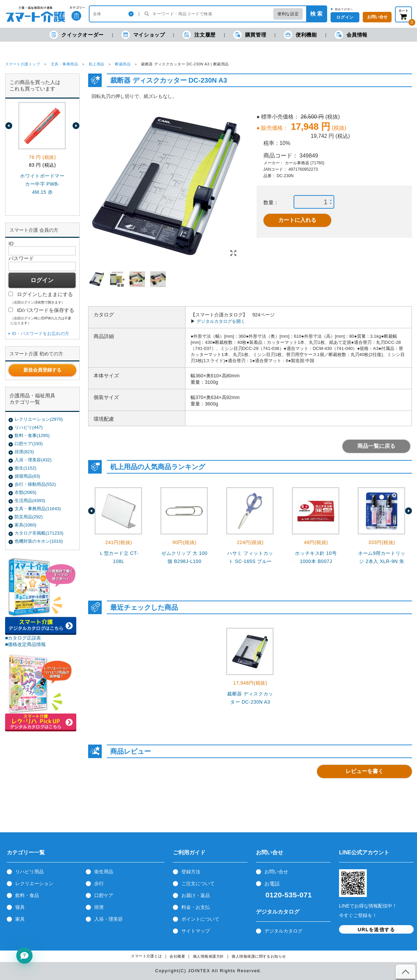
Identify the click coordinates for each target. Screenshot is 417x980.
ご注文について (198, 883)
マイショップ (143, 35)
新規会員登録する (42, 370)
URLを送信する (376, 930)
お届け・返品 (196, 895)
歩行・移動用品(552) (35, 484)
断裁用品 (123, 64)
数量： (271, 202)
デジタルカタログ (283, 931)
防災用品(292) (29, 517)
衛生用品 (104, 872)
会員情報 (351, 35)
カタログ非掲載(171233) (39, 533)
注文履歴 (199, 35)
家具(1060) (25, 525)
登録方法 (191, 872)
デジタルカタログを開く (221, 321)
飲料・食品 (27, 895)
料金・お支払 (196, 907)
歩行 (99, 883)
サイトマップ (196, 931)
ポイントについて (200, 919)
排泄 (99, 907)
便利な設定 (288, 14)
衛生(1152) (25, 468)
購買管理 (250, 35)
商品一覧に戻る (376, 446)
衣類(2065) (25, 492)
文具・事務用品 (64, 64)
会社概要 (177, 956)
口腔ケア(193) (29, 444)
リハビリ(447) (29, 427)
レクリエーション (34, 883)
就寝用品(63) (27, 476)
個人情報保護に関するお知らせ (259, 956)
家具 (20, 919)
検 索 (316, 14)
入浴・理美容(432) (33, 460)
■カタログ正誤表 (23, 638)
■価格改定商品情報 (26, 644)
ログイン (345, 17)
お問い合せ (276, 872)
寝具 (20, 907)
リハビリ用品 (29, 872)
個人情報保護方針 (209, 956)
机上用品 (97, 64)
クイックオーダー (77, 35)
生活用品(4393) (30, 501)
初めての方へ (344, 9)
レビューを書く (364, 771)
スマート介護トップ (23, 64)
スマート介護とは (146, 956)
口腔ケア (104, 895)
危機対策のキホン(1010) (39, 541)
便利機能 (300, 35)
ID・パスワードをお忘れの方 (41, 333)
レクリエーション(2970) (39, 419)
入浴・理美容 (108, 919)
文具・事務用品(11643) (38, 509)
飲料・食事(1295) (32, 435)
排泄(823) (24, 452)
